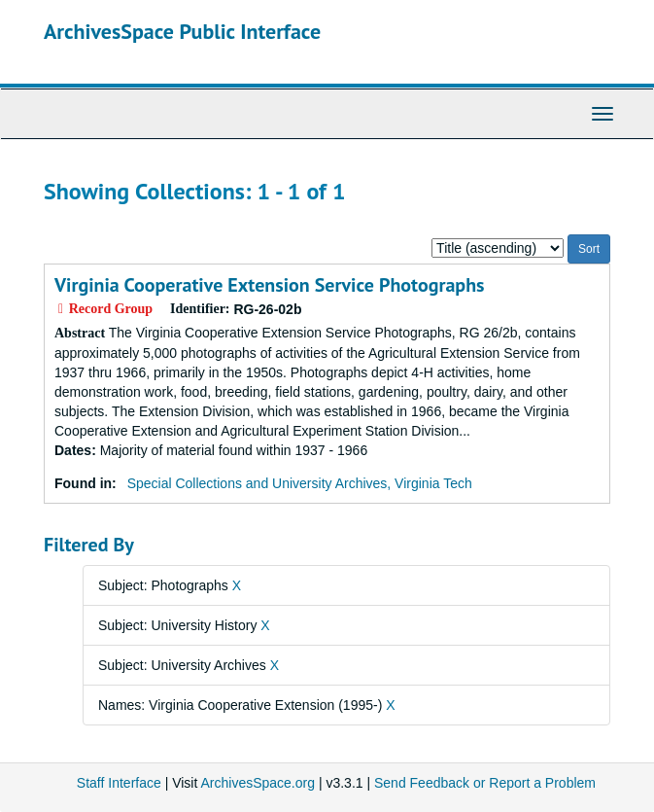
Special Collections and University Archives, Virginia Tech (300, 483)
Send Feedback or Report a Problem (485, 783)
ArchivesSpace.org (258, 783)
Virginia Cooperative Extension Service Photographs (270, 285)
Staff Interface (119, 783)
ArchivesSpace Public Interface (182, 31)
